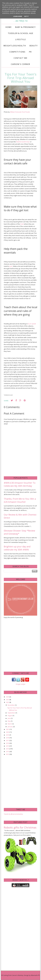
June (9, 718)
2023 (8, 700)
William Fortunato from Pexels (20, 112)
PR (30, 52)
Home (9, 27)
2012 (8, 754)
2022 (8, 702)
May (9, 721)
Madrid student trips (23, 142)
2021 (8, 729)
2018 (8, 738)
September (12, 713)
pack (11, 266)
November (11, 705)
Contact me (20, 58)
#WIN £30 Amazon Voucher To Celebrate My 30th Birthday (20, 484)
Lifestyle (21, 39)
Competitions (17, 52)
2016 (8, 743)
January (10, 727)
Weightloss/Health (15, 46)
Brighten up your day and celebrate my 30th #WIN (17, 548)
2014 (8, 749)
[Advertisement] (20, 645)
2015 (8, 746)
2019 (8, 735)
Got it (26, 16)
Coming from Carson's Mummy (13, 975)
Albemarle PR (35, 975)
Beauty (34, 46)
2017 (8, 740)
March (10, 724)
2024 (8, 697)
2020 (8, 732)
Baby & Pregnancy (25, 27)
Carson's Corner (20, 64)
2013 (8, 751)
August (10, 716)
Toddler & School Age (21, 33)
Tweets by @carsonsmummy (13, 814)
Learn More (18, 16)
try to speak (32, 324)
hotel (22, 224)
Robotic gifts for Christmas (20, 827)
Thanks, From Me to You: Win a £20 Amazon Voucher (20, 500)
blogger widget (21, 684)
